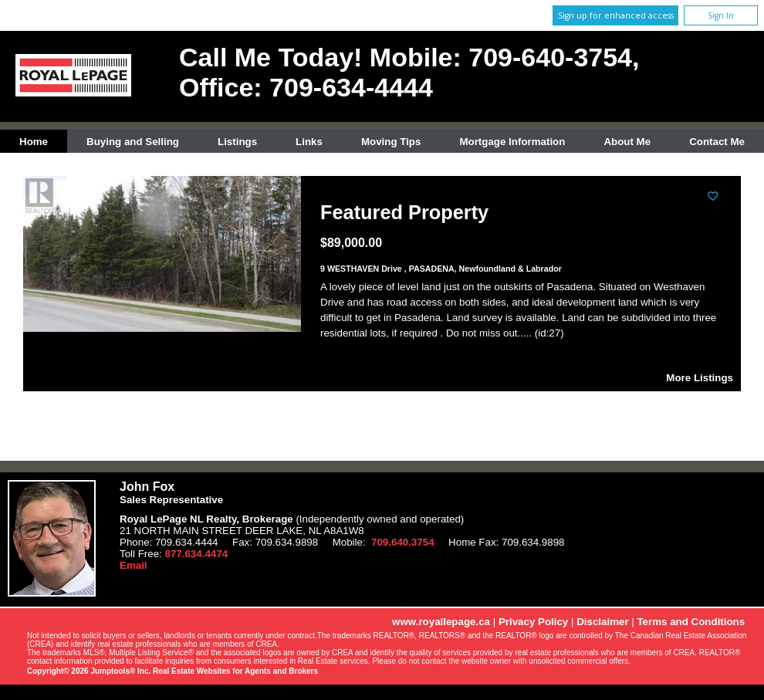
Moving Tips (391, 142)
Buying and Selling (133, 142)
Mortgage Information (512, 142)
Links (309, 142)
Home (34, 142)
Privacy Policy (533, 622)
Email (134, 565)
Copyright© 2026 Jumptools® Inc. (89, 671)
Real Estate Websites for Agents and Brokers (235, 671)
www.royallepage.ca (441, 622)
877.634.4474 (197, 554)
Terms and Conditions (691, 622)
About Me (627, 142)
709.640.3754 (403, 542)
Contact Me (717, 142)
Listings (237, 142)
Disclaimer (602, 622)
